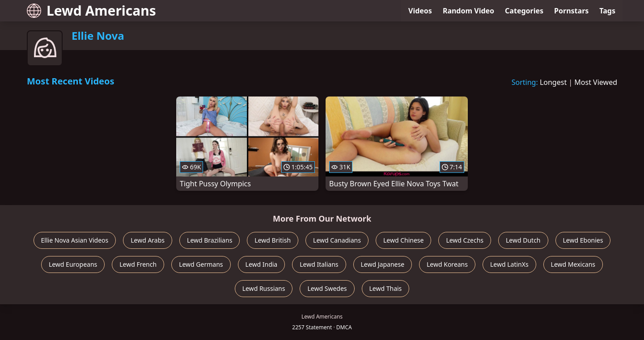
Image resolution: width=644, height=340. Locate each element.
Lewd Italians (319, 264)
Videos (420, 11)
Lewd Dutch (523, 240)
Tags (607, 11)
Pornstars (571, 11)
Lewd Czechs (465, 240)
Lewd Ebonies (583, 240)
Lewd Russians (264, 288)
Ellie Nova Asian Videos (75, 240)
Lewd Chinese (403, 240)
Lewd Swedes (327, 288)
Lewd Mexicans (573, 264)
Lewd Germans (201, 264)
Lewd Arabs (148, 240)
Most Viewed (596, 82)
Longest (553, 82)
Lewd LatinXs (509, 264)
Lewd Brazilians (210, 240)
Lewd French (138, 264)
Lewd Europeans (73, 264)
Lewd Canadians (337, 240)
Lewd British (273, 240)
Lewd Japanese (383, 264)
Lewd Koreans (447, 264)
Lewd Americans (91, 10)
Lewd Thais (386, 288)
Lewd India (262, 264)
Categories (524, 11)
